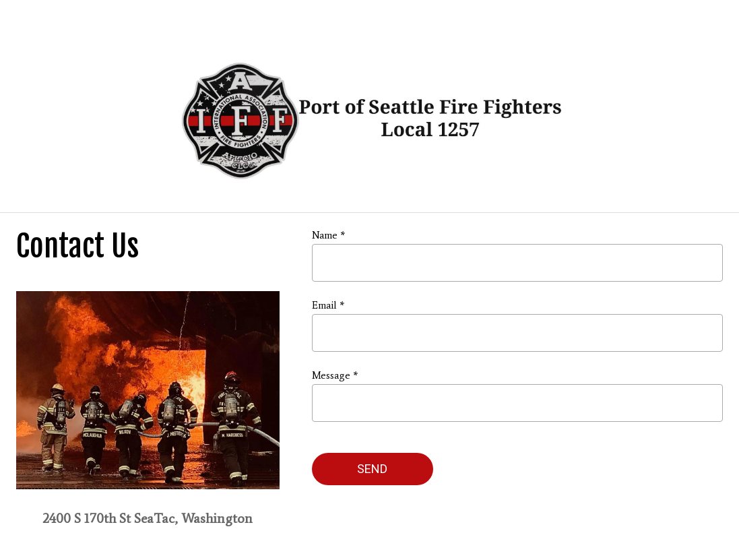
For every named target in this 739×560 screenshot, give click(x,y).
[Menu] (22, 22)
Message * (335, 375)
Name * (328, 235)
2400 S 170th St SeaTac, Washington (148, 518)
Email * (328, 305)
